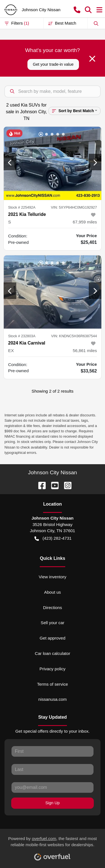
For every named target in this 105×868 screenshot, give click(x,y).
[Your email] (53, 787)
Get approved (52, 638)
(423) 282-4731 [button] (53, 538)
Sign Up (53, 803)
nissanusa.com (53, 699)
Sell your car (52, 623)
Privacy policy (53, 669)
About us (53, 592)
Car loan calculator (53, 653)
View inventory (53, 577)
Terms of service (53, 684)
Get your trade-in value (53, 64)
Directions (53, 608)
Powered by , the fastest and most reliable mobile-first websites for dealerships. (53, 846)
